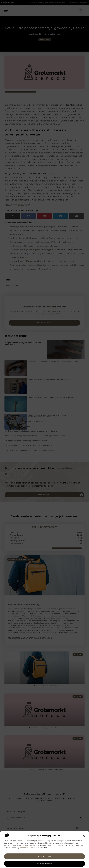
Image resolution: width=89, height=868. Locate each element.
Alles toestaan (44, 857)
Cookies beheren (44, 864)
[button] (84, 836)
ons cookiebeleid (27, 848)
